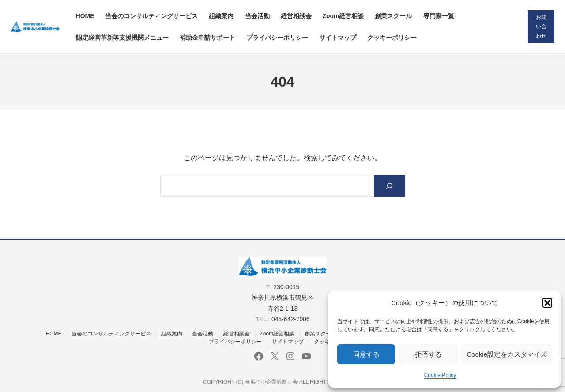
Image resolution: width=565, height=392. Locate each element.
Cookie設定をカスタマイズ (507, 354)
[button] (547, 303)
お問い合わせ (541, 26)
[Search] (390, 186)
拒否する (429, 354)
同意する (366, 354)
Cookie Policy (440, 375)
